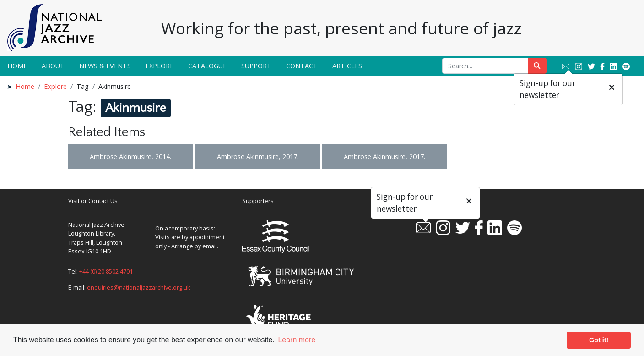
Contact (302, 66)
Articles (347, 66)
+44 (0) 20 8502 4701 (106, 271)
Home (17, 66)
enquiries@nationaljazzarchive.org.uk (139, 287)
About (53, 66)
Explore (160, 66)
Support (256, 66)
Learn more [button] (297, 340)
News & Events (105, 66)
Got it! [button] (599, 340)
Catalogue (207, 66)
